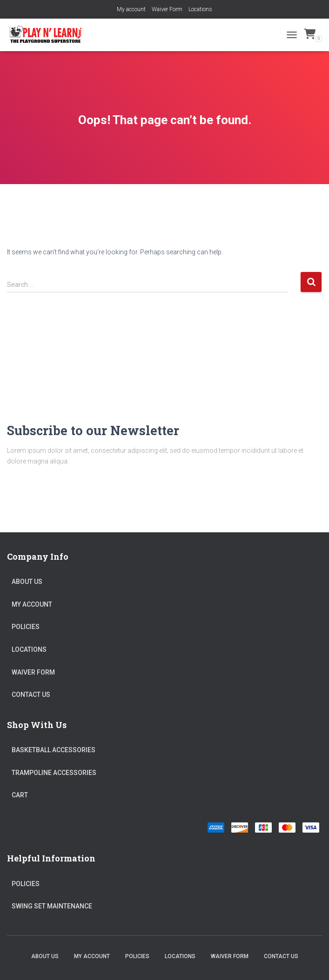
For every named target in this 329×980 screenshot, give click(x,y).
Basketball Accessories (54, 750)
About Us (27, 582)
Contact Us (31, 695)
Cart (20, 795)
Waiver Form (167, 9)
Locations (200, 9)
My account (131, 9)
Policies (26, 627)
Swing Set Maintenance (52, 906)
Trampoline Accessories (54, 773)
